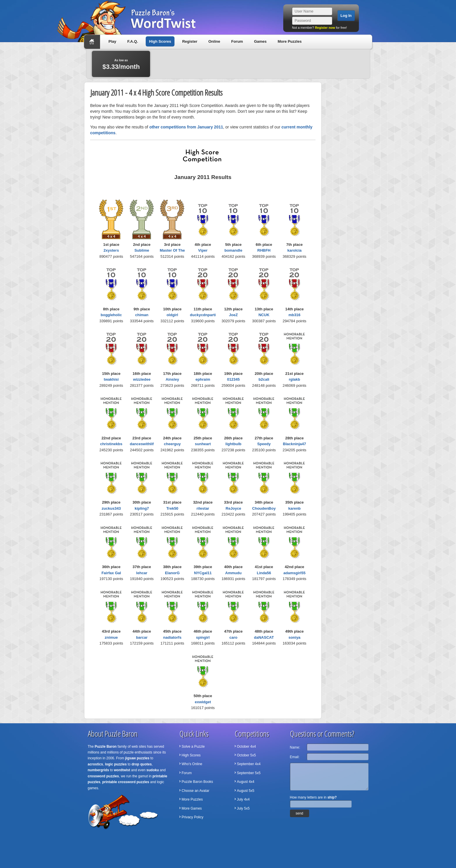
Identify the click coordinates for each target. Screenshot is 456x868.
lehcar (142, 573)
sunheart (203, 444)
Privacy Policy (193, 817)
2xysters (111, 250)
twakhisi (111, 379)
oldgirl (172, 315)
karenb (294, 508)
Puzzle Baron (106, 747)
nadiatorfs (172, 637)
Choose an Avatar (196, 791)
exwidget (203, 702)
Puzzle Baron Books (197, 782)
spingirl (203, 637)
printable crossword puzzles (126, 782)
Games (260, 41)
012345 (233, 379)
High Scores (160, 41)
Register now (325, 28)
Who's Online (192, 764)
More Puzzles (290, 41)
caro (233, 637)
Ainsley (172, 379)
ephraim (203, 379)
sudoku (153, 770)
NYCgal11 (203, 573)
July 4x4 (243, 799)
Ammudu (233, 573)
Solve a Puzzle (193, 747)
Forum (237, 41)
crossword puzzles (103, 776)
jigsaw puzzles (137, 758)
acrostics (96, 764)
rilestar (203, 508)
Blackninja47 (295, 444)
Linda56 (264, 573)
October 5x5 (246, 755)
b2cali (264, 379)
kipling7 (142, 508)
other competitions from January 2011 (186, 127)
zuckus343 (111, 508)
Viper (203, 250)
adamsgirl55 (295, 573)
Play (112, 41)
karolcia (294, 250)
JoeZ (233, 315)
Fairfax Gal (111, 573)
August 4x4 (246, 782)
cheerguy (172, 444)
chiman (142, 315)
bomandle (233, 250)
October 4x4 (246, 747)
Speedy (264, 444)
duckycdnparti (203, 315)
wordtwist (122, 770)
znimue (111, 637)
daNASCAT (264, 637)
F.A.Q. (133, 41)
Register (190, 41)
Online (214, 41)
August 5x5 (246, 791)
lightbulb (233, 444)
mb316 (294, 315)
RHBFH (264, 250)
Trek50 (172, 508)
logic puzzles (116, 764)
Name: (295, 747)
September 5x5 (249, 773)
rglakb (294, 379)
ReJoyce (233, 508)
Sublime (142, 250)
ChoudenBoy (264, 508)
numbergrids (98, 770)
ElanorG (172, 573)
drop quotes (141, 764)
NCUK (264, 315)
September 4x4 (249, 764)
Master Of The (172, 250)
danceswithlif (142, 444)
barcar (142, 637)
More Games (192, 808)
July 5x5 (243, 808)
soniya (294, 637)
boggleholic (111, 315)
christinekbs (111, 444)
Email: (295, 757)
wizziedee (142, 379)
